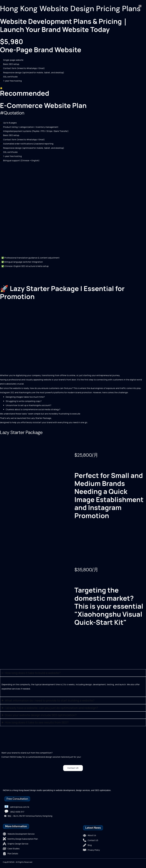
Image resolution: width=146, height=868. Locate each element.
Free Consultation (17, 799)
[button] (140, 6)
